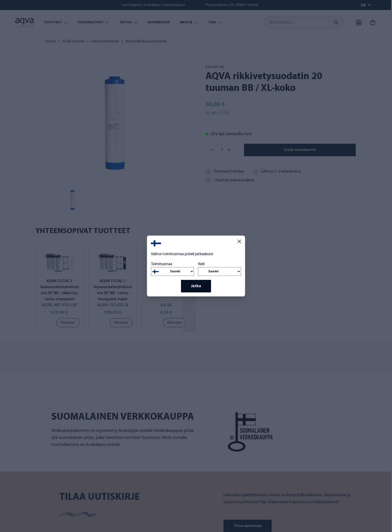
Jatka (196, 286)
